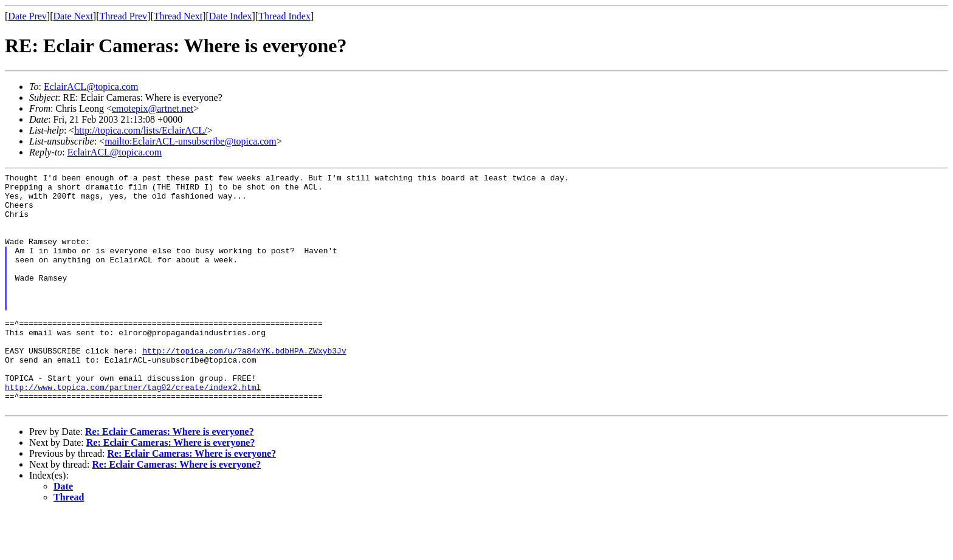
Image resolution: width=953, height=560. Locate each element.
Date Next (73, 16)
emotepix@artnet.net (153, 108)
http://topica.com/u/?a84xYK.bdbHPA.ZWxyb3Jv (244, 387)
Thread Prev (123, 16)
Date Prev (27, 16)
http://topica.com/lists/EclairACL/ (140, 130)
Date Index (231, 16)
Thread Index (284, 16)
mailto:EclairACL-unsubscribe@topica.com (191, 141)
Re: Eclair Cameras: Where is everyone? (170, 479)
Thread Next (178, 16)
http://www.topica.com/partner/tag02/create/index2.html (133, 431)
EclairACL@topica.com (91, 87)
